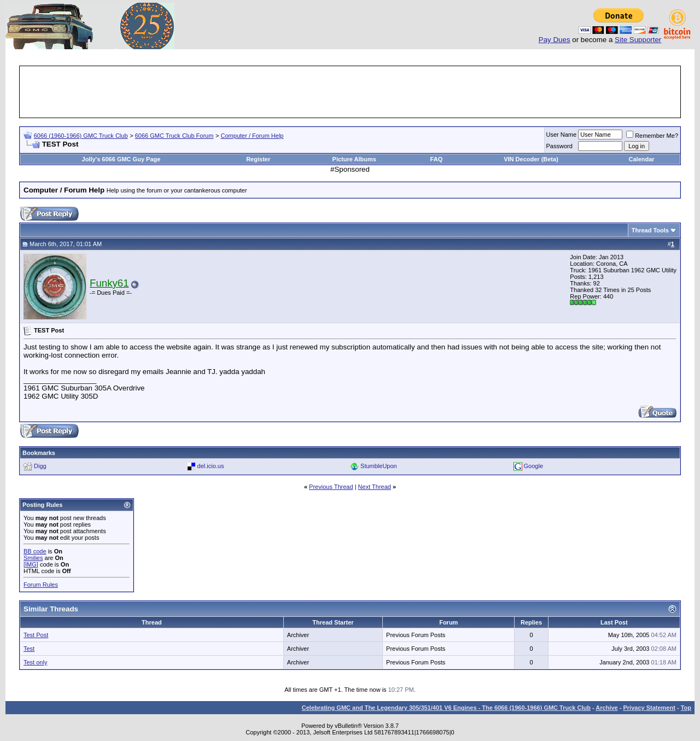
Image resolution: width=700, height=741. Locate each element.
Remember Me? (652, 136)
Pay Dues (555, 40)
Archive (606, 708)
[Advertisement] (350, 92)
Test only (35, 662)
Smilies (33, 558)
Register (258, 159)
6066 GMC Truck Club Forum (174, 136)
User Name (562, 135)
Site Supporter (638, 40)
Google (533, 466)
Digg (40, 466)
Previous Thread (331, 487)
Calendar (642, 159)
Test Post (36, 635)
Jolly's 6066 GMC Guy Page (121, 159)
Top (686, 708)
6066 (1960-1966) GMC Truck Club (81, 136)
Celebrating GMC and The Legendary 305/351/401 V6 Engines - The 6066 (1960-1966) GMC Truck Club (446, 708)
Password (559, 146)
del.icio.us (211, 466)
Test (29, 649)
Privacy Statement (649, 708)
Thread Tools (650, 230)
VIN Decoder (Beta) (531, 159)
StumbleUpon (379, 466)
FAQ (437, 159)
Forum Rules (41, 585)
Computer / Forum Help (252, 136)
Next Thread (375, 487)
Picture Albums (354, 159)
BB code (35, 551)
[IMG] (31, 564)
